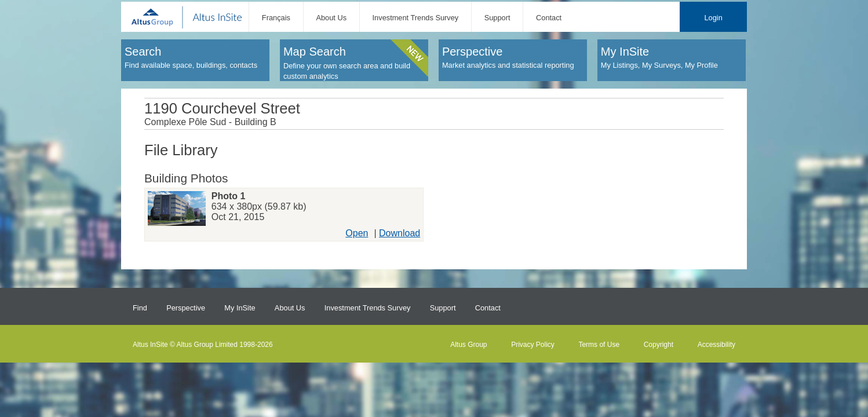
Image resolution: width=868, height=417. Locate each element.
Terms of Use (599, 345)
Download (400, 233)
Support (497, 18)
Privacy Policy (533, 345)
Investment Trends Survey (416, 18)
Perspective (186, 308)
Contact (549, 18)
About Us (331, 18)
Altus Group (468, 345)
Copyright (659, 345)
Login (713, 18)
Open (357, 233)
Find (140, 308)
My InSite (240, 308)
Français (276, 18)
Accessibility (716, 345)
